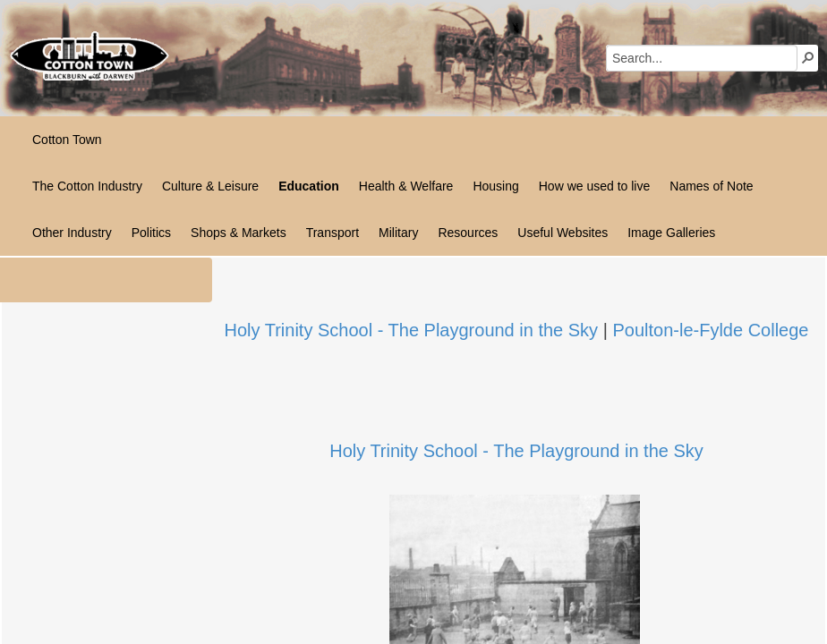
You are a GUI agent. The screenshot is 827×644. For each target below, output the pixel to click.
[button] (808, 57)
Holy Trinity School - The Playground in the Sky (412, 330)
